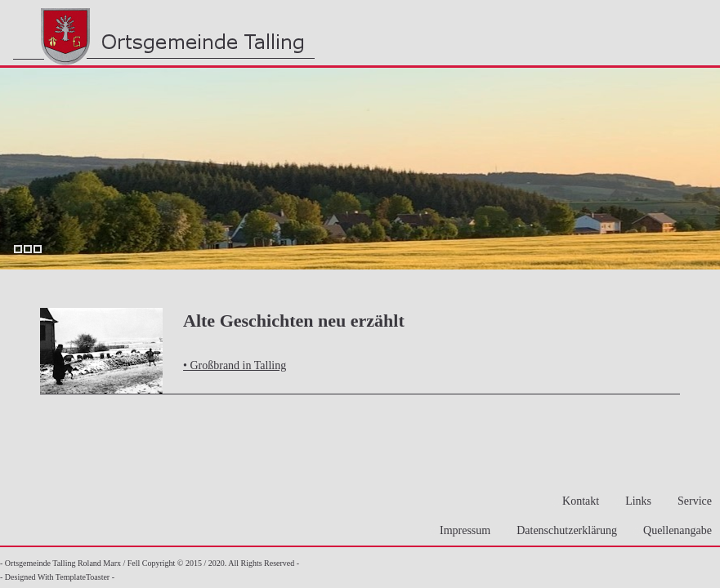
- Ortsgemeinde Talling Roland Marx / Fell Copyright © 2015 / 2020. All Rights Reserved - (150, 563)
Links (633, 501)
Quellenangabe (673, 530)
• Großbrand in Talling (235, 365)
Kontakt (576, 501)
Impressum (460, 530)
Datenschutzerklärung (562, 530)
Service (690, 501)
